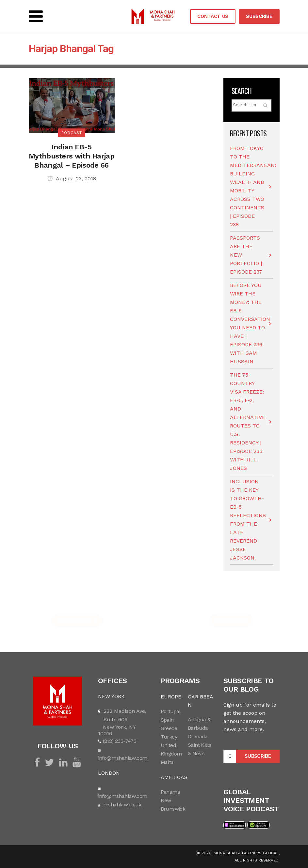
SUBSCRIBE (259, 16)
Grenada (198, 736)
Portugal (171, 711)
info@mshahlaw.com (123, 758)
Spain (167, 720)
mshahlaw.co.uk (122, 805)
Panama (170, 792)
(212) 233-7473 (120, 741)
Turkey (169, 737)
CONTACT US (213, 16)
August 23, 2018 (72, 179)
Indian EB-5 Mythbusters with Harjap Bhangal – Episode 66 (72, 156)
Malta (167, 762)
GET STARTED (77, 620)
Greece (169, 728)
